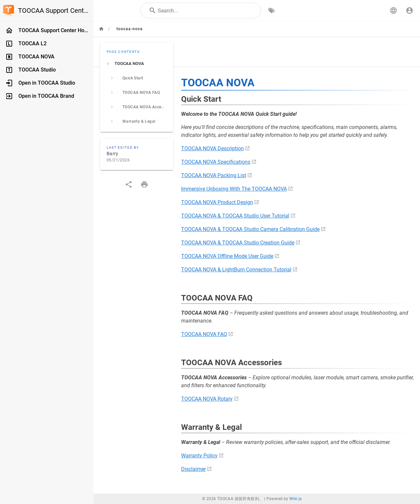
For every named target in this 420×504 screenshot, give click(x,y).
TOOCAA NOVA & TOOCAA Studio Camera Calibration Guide (250, 229)
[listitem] (137, 64)
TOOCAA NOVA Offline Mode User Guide (227, 256)
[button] (393, 10)
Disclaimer (193, 469)
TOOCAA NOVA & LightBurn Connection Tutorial (236, 270)
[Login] (409, 10)
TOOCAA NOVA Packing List (214, 175)
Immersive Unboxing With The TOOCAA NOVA (234, 189)
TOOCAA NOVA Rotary (207, 399)
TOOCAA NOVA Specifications (216, 162)
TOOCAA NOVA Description (212, 148)
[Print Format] (144, 184)
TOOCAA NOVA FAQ (204, 334)
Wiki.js (296, 499)
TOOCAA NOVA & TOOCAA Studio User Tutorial (235, 216)
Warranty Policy (199, 456)
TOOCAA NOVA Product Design (217, 202)
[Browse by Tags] (272, 10)
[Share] (129, 184)
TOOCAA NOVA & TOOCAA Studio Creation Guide (238, 243)
